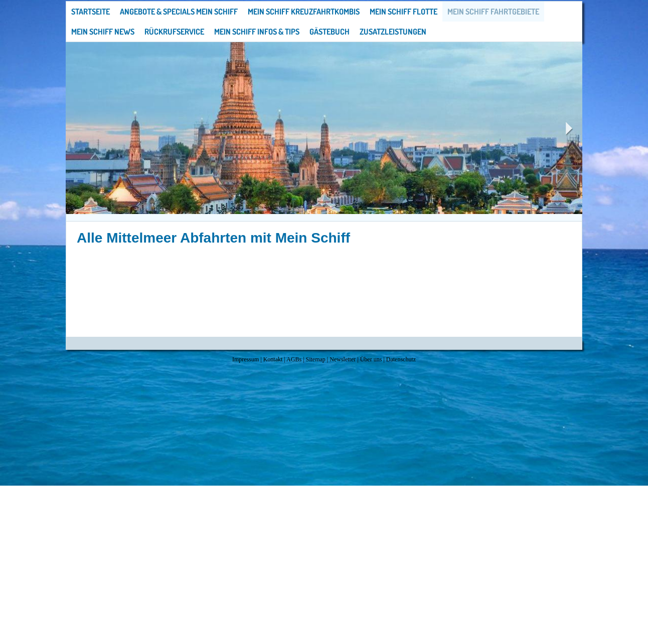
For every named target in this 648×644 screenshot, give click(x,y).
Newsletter (343, 359)
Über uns (371, 359)
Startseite (91, 12)
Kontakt (273, 359)
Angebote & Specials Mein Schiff (179, 12)
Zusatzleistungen (393, 32)
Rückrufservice (174, 32)
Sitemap (316, 359)
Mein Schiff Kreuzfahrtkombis (304, 12)
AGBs (294, 359)
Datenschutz (401, 359)
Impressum (246, 359)
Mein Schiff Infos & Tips (257, 32)
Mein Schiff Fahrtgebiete (493, 12)
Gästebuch (330, 32)
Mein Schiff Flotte (403, 12)
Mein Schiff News (103, 32)
